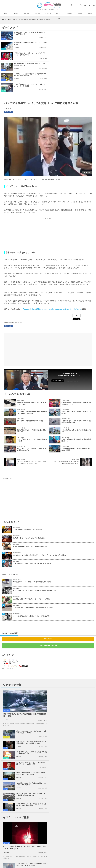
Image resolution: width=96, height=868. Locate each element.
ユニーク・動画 (59, 16)
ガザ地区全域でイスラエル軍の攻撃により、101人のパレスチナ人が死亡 (78, 781)
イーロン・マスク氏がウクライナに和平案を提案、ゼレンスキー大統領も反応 (77, 690)
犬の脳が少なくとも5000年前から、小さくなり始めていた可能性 (32, 568)
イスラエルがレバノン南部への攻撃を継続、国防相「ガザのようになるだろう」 (77, 729)
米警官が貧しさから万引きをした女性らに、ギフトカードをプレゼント (21, 806)
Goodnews (69, 13)
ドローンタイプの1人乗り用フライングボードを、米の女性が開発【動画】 (15, 846)
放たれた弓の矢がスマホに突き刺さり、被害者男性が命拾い (21, 815)
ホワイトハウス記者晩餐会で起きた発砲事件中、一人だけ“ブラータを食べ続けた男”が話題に (39, 524)
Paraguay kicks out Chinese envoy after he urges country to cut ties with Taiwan (52, 278)
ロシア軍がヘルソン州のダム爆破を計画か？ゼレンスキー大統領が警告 (77, 701)
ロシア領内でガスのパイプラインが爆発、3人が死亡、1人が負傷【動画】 (78, 680)
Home (5, 13)
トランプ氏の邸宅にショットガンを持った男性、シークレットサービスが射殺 (79, 54)
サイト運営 (27, 859)
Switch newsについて (14, 859)
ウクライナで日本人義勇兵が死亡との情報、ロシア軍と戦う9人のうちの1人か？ (31, 711)
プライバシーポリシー (39, 859)
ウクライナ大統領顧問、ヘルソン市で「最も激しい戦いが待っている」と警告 (31, 701)
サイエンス (48, 13)
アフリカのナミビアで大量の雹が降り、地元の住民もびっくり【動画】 (33, 576)
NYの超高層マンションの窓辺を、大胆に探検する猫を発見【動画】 (32, 551)
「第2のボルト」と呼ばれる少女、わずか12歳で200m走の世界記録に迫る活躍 (29, 54)
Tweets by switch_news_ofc (48, 802)
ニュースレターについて (66, 859)
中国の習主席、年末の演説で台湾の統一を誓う (30, 390)
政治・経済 (27, 13)
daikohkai (17, 37)
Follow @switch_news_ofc (72, 350)
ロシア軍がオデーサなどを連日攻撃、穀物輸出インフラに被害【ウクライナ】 (30, 33)
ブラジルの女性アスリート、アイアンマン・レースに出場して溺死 (32, 532)
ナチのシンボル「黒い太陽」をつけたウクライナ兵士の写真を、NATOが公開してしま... (77, 670)
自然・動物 (37, 13)
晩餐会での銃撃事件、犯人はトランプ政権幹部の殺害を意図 (30, 515)
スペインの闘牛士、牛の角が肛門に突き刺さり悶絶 (28, 498)
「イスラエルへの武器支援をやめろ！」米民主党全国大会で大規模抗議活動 (77, 771)
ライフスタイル (91, 16)
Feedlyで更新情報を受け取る (48, 614)
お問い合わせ (53, 859)
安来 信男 (66, 673)
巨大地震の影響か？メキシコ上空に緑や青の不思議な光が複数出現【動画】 (21, 824)
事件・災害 (53, 59)
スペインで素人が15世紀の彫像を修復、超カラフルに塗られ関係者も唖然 (21, 834)
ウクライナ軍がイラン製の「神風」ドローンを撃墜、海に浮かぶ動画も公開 (77, 711)
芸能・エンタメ (5, 49)
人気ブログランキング (8, 637)
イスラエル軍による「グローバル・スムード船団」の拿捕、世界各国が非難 (34, 559)
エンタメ (80, 13)
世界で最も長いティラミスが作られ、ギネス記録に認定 (29, 507)
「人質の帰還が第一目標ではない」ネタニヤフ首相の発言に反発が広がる (31, 771)
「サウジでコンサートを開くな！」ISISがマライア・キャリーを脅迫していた (29, 44)
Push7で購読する (48, 607)
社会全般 (16, 13)
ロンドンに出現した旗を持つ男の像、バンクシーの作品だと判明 (31, 585)
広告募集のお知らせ (82, 859)
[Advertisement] (48, 203)
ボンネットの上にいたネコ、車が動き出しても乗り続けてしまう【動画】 (77, 659)
